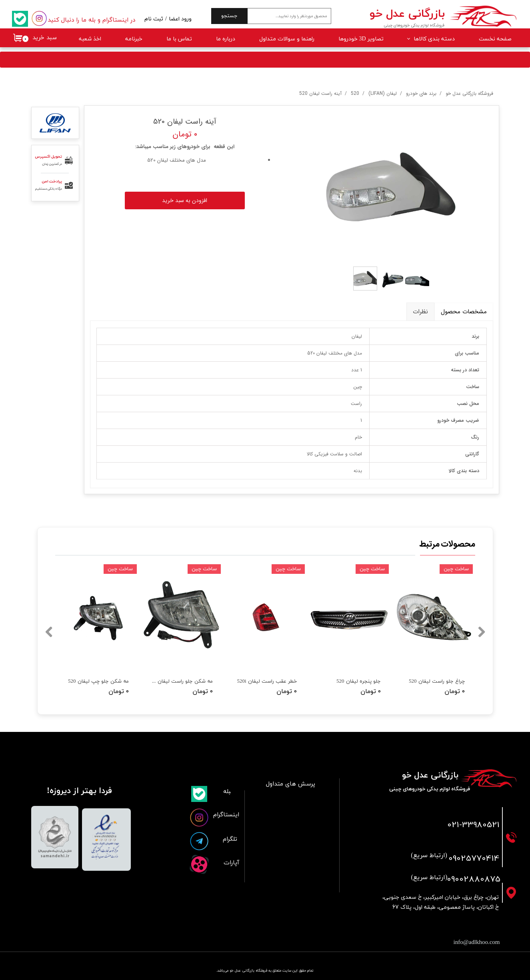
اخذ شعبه (90, 39)
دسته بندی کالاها (434, 39)
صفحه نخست (495, 39)
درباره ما (226, 39)
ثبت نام (154, 19)
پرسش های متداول (291, 784)
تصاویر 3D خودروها (361, 39)
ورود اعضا (180, 19)
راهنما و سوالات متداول (287, 39)
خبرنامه (134, 39)
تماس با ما (179, 39)
